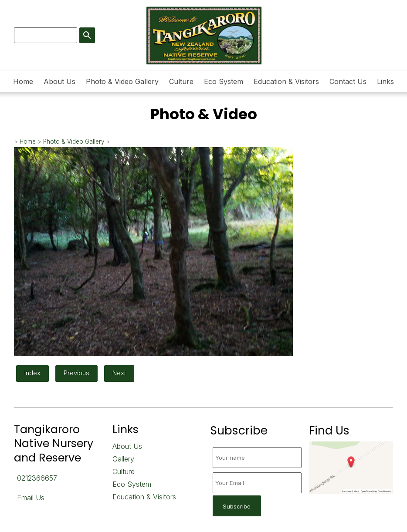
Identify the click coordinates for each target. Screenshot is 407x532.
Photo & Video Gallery (122, 81)
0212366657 (37, 478)
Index (32, 373)
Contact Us (348, 81)
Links (385, 81)
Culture (181, 81)
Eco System (224, 81)
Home (23, 81)
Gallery (123, 459)
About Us (59, 81)
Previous (76, 373)
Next (119, 373)
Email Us (31, 498)
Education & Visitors (286, 81)
